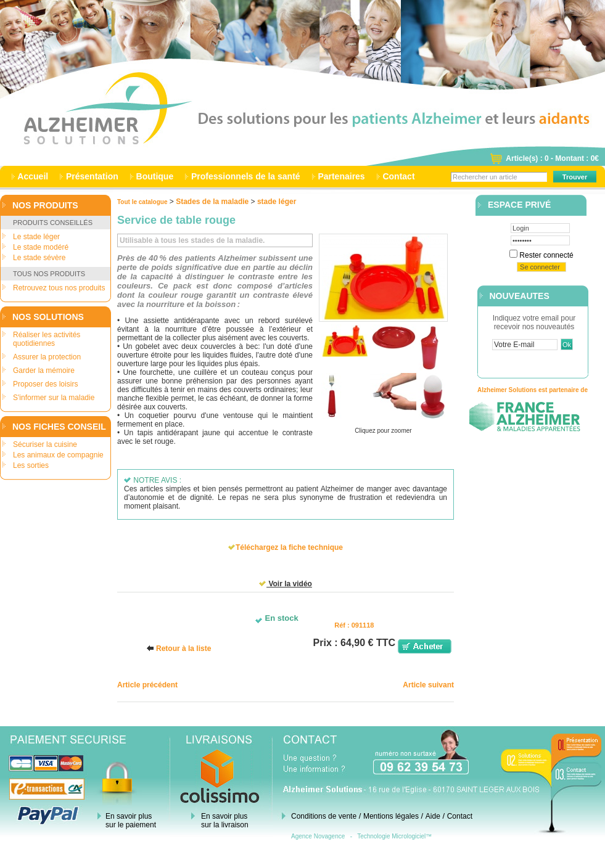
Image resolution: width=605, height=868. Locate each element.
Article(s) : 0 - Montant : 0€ (552, 158)
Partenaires (342, 176)
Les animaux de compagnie (58, 455)
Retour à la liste (183, 649)
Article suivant (428, 685)
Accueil (33, 176)
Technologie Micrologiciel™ (394, 836)
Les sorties (31, 465)
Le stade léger (36, 237)
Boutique (155, 176)
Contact (399, 176)
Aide (433, 816)
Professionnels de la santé (245, 176)
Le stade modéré (41, 247)
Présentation (92, 176)
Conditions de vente (324, 816)
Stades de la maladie (212, 202)
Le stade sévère (39, 258)
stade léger (277, 202)
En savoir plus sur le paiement (131, 821)
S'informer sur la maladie (54, 398)
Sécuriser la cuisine (45, 444)
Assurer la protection (47, 357)
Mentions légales (391, 816)
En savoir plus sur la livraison (225, 821)
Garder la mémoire (44, 371)
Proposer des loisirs (45, 384)
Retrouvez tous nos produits (59, 288)
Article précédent (147, 685)
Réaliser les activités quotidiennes (47, 339)
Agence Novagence (318, 836)
